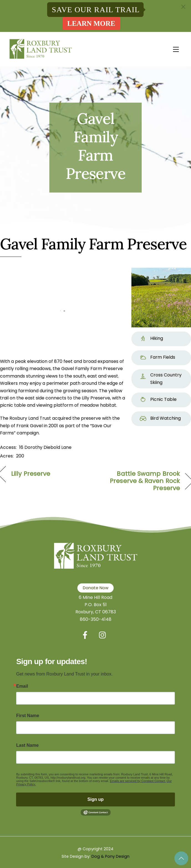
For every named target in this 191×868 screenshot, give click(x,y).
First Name (28, 716)
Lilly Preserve (31, 474)
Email (22, 686)
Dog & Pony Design (110, 856)
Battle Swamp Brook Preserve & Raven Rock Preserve (141, 481)
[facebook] (86, 635)
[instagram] (104, 635)
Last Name (27, 745)
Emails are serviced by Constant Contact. (138, 781)
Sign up (95, 799)
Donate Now (96, 588)
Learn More (91, 23)
